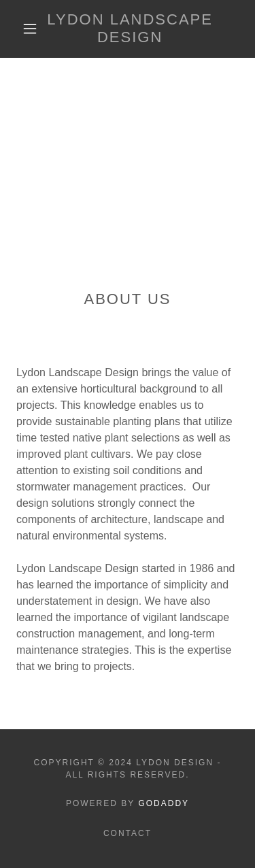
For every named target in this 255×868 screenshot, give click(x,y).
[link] (130, 29)
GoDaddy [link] (164, 803)
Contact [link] (128, 833)
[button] (30, 29)
